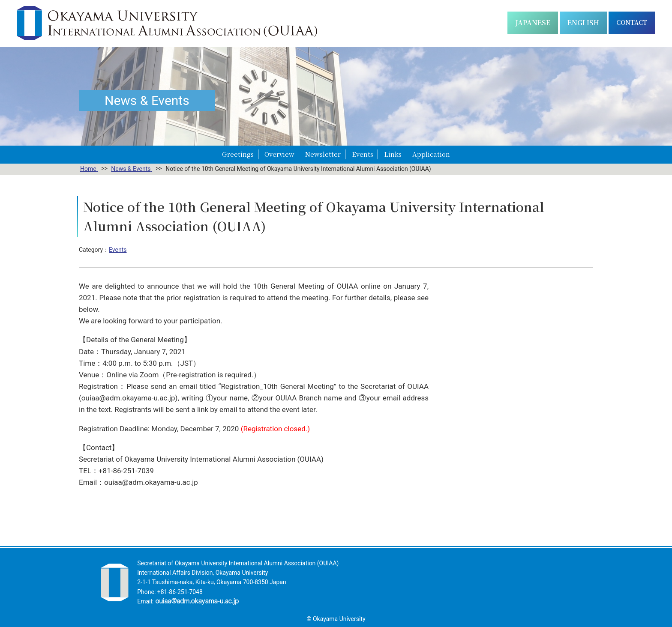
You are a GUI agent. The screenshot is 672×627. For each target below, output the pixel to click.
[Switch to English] (583, 23)
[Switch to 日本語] (533, 23)
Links (393, 154)
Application (431, 154)
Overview (279, 154)
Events (363, 154)
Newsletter (323, 154)
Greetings (238, 154)
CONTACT (632, 22)
